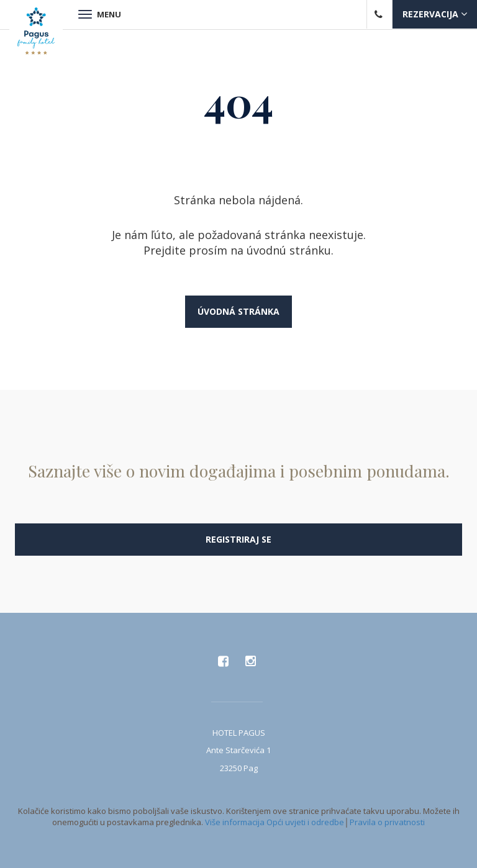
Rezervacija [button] (435, 14)
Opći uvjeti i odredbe (305, 822)
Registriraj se (238, 539)
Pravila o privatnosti (387, 822)
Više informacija (235, 822)
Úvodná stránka (238, 311)
